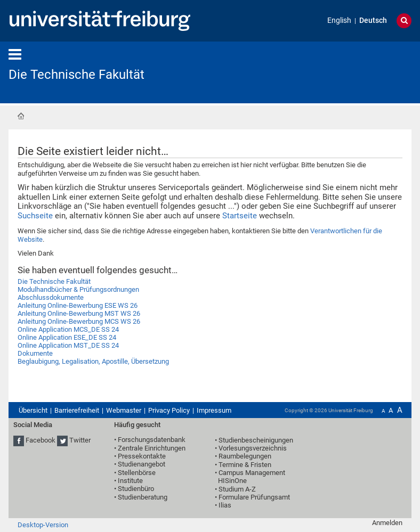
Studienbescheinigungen (256, 440)
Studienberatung (143, 497)
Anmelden (387, 523)
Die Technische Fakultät (76, 75)
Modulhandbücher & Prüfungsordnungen (78, 289)
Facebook (41, 440)
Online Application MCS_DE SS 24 (68, 329)
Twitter (80, 440)
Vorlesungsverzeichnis (253, 448)
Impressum (214, 410)
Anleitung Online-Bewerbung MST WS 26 (79, 313)
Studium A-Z (237, 489)
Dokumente (35, 353)
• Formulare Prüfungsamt (252, 497)
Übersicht (33, 410)
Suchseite (35, 216)
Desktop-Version (43, 525)
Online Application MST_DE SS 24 (68, 345)
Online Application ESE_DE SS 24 (67, 337)
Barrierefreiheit (77, 410)
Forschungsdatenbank (152, 440)
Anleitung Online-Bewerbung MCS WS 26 (79, 321)
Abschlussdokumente (51, 297)
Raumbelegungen (245, 456)
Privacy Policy (169, 410)
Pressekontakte (142, 456)
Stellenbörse (137, 473)
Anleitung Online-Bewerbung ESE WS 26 (78, 305)
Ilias (225, 505)
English (339, 21)
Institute (130, 481)
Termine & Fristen (245, 465)
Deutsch (373, 21)
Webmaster (124, 410)
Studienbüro (136, 489)
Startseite (21, 116)
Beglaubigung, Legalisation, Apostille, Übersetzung (93, 361)
